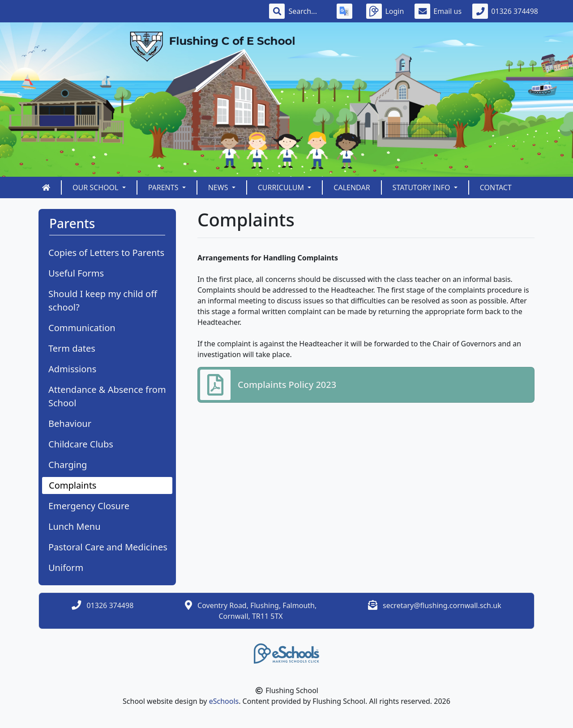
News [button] (219, 187)
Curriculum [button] (282, 187)
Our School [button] (96, 187)
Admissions (72, 369)
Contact (496, 187)
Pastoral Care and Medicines (108, 547)
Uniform (66, 568)
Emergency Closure (89, 506)
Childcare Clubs (81, 444)
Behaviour (70, 424)
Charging (68, 465)
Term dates (72, 348)
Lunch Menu (75, 526)
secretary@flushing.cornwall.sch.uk (442, 605)
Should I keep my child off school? (103, 300)
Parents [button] (164, 187)
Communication (82, 328)
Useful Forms (76, 273)
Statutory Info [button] (422, 187)
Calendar (352, 187)
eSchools (224, 701)
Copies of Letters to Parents (106, 253)
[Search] (307, 11)
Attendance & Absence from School (107, 396)
